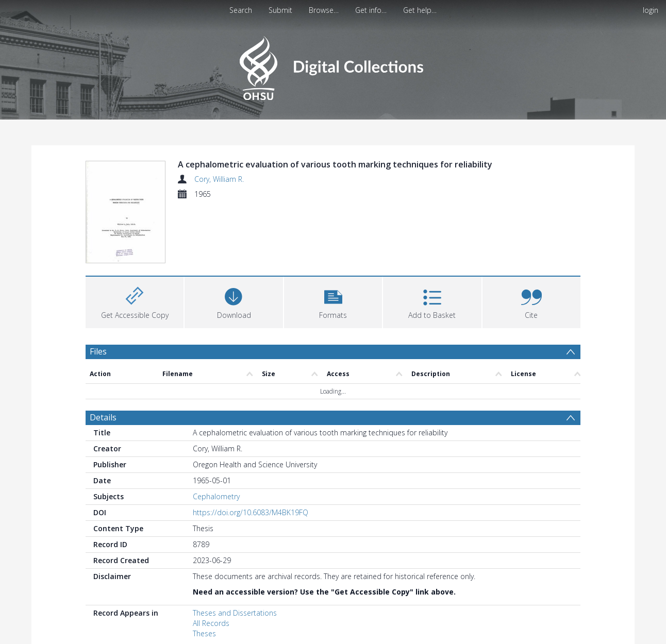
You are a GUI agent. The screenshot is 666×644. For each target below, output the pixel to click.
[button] (333, 240)
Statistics (107, 630)
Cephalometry (216, 436)
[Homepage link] (333, 65)
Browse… (324, 10)
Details (103, 357)
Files (98, 291)
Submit (280, 10)
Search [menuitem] (241, 10)
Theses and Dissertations (235, 553)
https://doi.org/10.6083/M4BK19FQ (251, 452)
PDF (97, 599)
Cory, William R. (219, 179)
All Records (211, 563)
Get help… (420, 10)
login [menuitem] (651, 10)
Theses (204, 573)
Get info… (371, 10)
